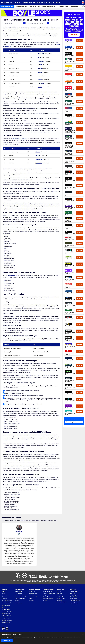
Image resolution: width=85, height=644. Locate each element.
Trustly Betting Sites (74, 595)
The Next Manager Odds (48, 591)
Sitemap (4, 607)
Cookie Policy (4, 599)
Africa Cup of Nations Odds (21, 595)
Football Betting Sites (74, 604)
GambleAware (62, 580)
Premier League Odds (7, 7)
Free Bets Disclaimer (6, 606)
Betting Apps (73, 593)
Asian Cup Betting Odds (20, 599)
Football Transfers (19, 604)
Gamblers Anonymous (70, 580)
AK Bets (40, 57)
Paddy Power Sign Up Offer (7, 612)
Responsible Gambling (6, 602)
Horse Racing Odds (33, 597)
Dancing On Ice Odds (61, 599)
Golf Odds (31, 599)
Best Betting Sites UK (74, 591)
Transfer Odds (74, 7)
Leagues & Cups (63, 7)
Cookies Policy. (76, 637)
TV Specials (59, 591)
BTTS (6, 282)
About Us (4, 591)
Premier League (12, 275)
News (30, 2)
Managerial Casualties (47, 597)
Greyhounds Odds (33, 593)
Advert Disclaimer (80, 11)
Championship (19, 593)
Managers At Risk (46, 595)
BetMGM (38, 156)
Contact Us (4, 595)
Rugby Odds (32, 600)
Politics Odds (59, 593)
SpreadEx (41, 76)
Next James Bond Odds (61, 602)
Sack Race (49, 2)
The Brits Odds (59, 600)
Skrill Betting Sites (74, 602)
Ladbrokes (41, 61)
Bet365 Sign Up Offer (6, 614)
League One (18, 600)
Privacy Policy (4, 597)
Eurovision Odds (60, 597)
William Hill (39, 159)
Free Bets (25, 2)
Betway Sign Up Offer (6, 622)
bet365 (40, 65)
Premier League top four (20, 139)
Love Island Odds (60, 595)
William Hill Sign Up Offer (7, 615)
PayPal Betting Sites (74, 597)
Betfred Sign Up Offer (6, 619)
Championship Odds (21, 7)
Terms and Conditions (6, 604)
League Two (18, 602)
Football (16, 2)
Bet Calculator (57, 2)
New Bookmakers (74, 599)
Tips (20, 2)
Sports (43, 2)
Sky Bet (40, 80)
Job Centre (45, 600)
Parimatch (41, 54)
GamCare (57, 580)
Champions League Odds (49, 7)
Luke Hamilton (19, 532)
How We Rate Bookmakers (7, 600)
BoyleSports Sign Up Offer (7, 621)
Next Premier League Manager (49, 593)
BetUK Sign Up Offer (6, 617)
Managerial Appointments (48, 599)
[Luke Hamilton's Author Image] (19, 528)
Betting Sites (36, 2)
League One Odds (35, 7)
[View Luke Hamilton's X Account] (19, 534)
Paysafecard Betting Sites (75, 600)
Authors (3, 593)
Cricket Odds (32, 595)
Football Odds (32, 591)
